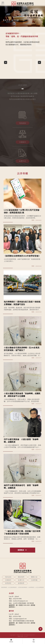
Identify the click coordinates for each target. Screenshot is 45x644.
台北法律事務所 (40, 587)
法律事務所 (31, 587)
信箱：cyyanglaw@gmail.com (18, 619)
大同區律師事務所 (23, 587)
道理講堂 (8, 583)
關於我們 (21, 577)
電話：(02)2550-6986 (15, 599)
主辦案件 (23, 143)
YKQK (22, 635)
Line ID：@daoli (14, 596)
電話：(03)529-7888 (15, 616)
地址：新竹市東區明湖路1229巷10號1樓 (21, 621)
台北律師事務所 (12, 587)
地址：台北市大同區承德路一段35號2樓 (21, 603)
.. (35, 635)
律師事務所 (4, 587)
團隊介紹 (34, 577)
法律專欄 (34, 580)
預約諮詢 (23, 124)
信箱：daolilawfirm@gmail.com (18, 601)
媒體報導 (21, 583)
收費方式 (23, 162)
